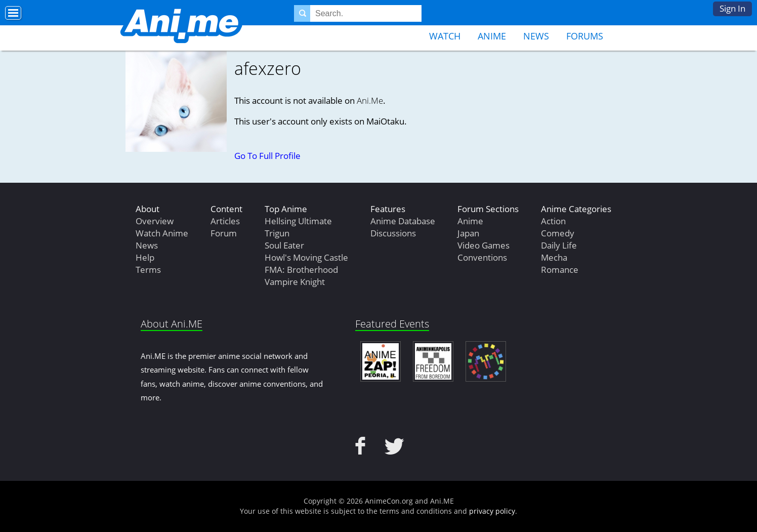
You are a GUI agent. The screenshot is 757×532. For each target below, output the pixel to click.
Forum (224, 233)
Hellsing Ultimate (298, 221)
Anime (492, 36)
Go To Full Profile (267, 156)
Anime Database (403, 221)
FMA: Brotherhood (301, 270)
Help (145, 257)
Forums (585, 36)
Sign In (732, 8)
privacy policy (492, 511)
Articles (225, 221)
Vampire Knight (295, 282)
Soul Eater (284, 245)
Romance (560, 270)
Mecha (554, 257)
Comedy (558, 233)
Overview (155, 221)
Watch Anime (162, 233)
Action (553, 221)
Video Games (483, 245)
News (536, 36)
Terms (148, 270)
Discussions (393, 233)
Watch (445, 36)
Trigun (277, 233)
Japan (468, 233)
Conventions (482, 257)
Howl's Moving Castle (306, 257)
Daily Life (559, 245)
